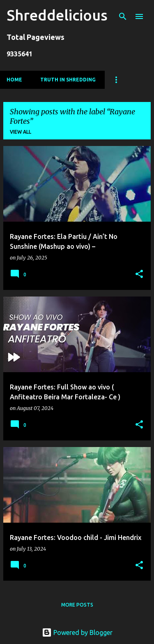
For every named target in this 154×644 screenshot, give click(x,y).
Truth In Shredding (68, 80)
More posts (77, 605)
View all (21, 132)
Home (14, 80)
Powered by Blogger (77, 632)
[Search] (123, 16)
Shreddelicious (57, 15)
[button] (139, 275)
